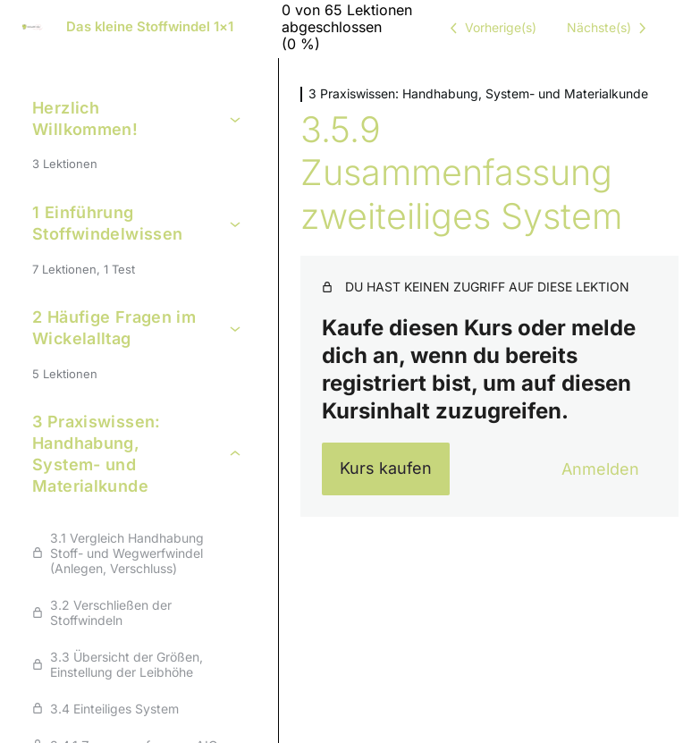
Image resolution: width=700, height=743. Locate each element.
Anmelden (600, 469)
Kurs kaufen (386, 468)
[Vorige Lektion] (490, 28)
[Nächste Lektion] (610, 28)
